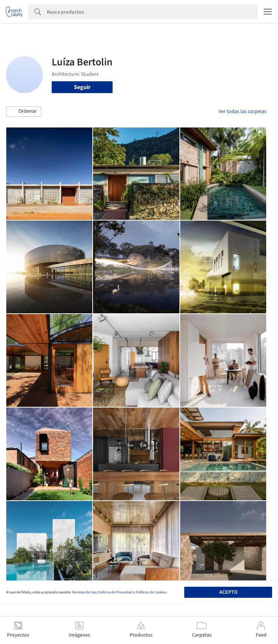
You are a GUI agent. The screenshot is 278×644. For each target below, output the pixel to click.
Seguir (82, 87)
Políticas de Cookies (151, 592)
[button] (24, 112)
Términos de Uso (84, 592)
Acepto (228, 592)
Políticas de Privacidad (115, 592)
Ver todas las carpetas (243, 112)
